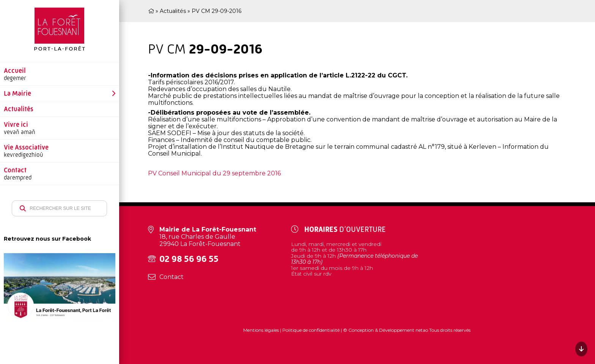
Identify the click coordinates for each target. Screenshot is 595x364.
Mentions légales (262, 330)
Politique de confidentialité (311, 330)
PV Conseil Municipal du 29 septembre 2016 (214, 173)
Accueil (15, 71)
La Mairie (17, 93)
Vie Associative (26, 147)
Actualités (19, 109)
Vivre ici (16, 124)
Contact (15, 170)
